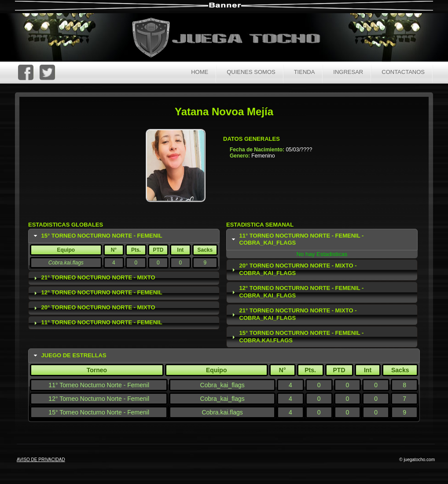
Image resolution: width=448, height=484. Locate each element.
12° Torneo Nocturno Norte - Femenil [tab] (97, 293)
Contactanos (403, 72)
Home (200, 72)
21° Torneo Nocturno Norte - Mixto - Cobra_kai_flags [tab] (293, 314)
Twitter (47, 72)
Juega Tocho (231, 38)
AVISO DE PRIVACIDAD (41, 460)
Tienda (305, 72)
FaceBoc (26, 72)
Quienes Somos (251, 72)
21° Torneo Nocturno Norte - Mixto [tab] (94, 278)
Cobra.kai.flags (66, 263)
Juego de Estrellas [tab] (69, 356)
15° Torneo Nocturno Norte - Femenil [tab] (97, 236)
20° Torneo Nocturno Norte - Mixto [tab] (94, 308)
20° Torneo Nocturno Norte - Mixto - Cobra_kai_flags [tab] (293, 269)
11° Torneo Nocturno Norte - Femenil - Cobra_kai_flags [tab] (297, 239)
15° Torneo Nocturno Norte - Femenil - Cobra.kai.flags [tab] (297, 337)
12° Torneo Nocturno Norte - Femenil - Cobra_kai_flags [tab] (297, 292)
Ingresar (348, 72)
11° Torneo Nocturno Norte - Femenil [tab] (97, 323)
